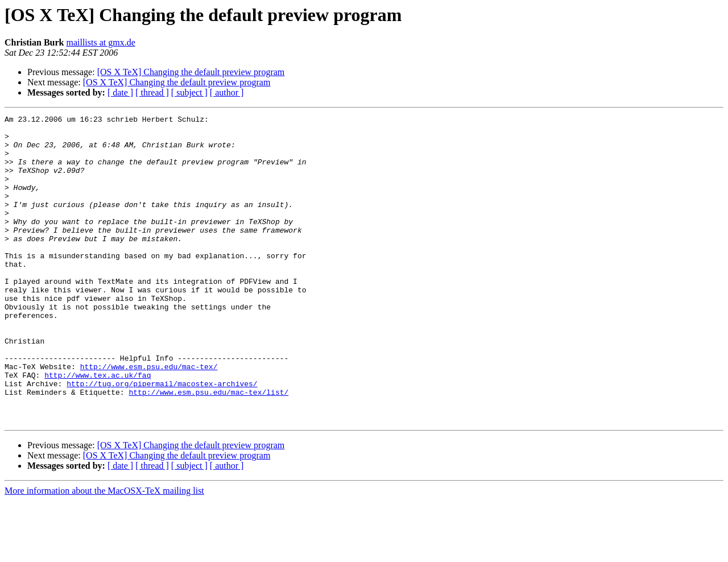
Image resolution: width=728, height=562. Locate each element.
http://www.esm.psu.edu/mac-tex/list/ (208, 448)
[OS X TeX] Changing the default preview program (191, 72)
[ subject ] (189, 92)
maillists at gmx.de (100, 42)
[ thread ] (152, 92)
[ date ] (120, 92)
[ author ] (227, 92)
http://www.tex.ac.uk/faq (98, 428)
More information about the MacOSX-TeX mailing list (104, 552)
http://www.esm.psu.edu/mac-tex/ (149, 418)
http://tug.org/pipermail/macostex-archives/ (162, 438)
